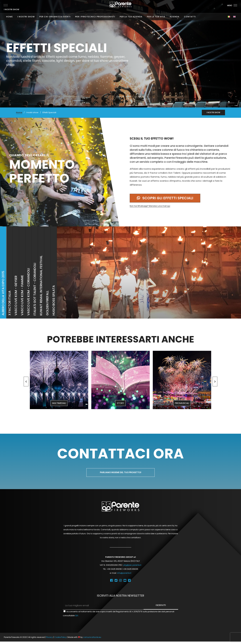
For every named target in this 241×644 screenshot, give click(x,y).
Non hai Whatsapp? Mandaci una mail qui (150, 207)
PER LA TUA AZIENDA (131, 14)
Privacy (49, 640)
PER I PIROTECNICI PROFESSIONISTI (95, 14)
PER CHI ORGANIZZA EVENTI (55, 14)
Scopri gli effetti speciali (167, 199)
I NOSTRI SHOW (26, 14)
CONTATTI (190, 14)
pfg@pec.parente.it (132, 567)
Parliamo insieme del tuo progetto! (121, 475)
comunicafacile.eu (92, 640)
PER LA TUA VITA (156, 14)
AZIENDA (175, 14)
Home (19, 113)
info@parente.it (124, 575)
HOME (9, 14)
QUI (77, 618)
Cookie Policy (60, 640)
